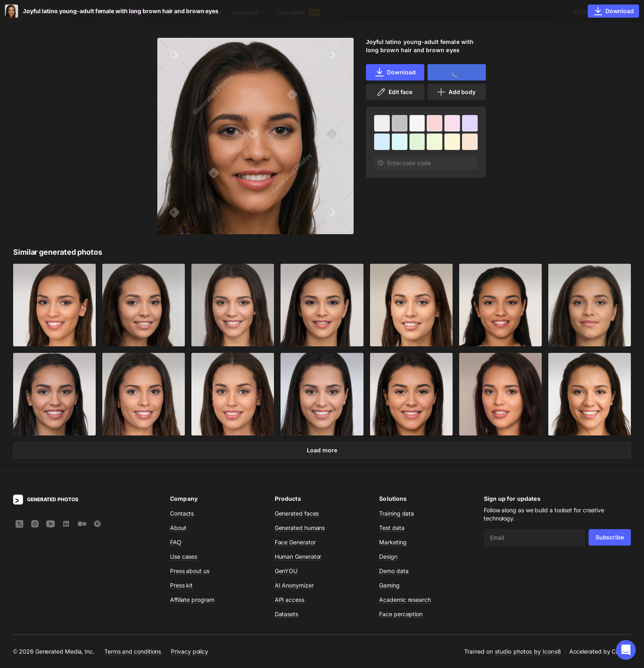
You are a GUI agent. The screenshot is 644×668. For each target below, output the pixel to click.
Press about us (190, 571)
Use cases (298, 12)
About (178, 528)
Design (388, 556)
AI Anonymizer (294, 585)
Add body (456, 92)
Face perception (401, 614)
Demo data (394, 571)
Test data (392, 528)
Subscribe (610, 537)
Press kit (181, 585)
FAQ (176, 542)
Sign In (620, 12)
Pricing (583, 12)
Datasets (210, 12)
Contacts (182, 513)
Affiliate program (192, 600)
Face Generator (295, 542)
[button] (626, 650)
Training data (397, 513)
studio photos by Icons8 (528, 651)
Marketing (393, 542)
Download (395, 72)
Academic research (405, 600)
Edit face (394, 92)
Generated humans (300, 528)
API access (290, 600)
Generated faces (297, 513)
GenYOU (286, 571)
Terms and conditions (133, 651)
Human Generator (298, 556)
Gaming (389, 585)
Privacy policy (190, 651)
